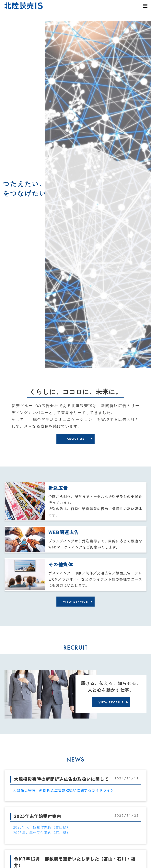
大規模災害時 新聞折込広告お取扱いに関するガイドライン (64, 790)
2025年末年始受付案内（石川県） (42, 833)
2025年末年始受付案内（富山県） (42, 827)
